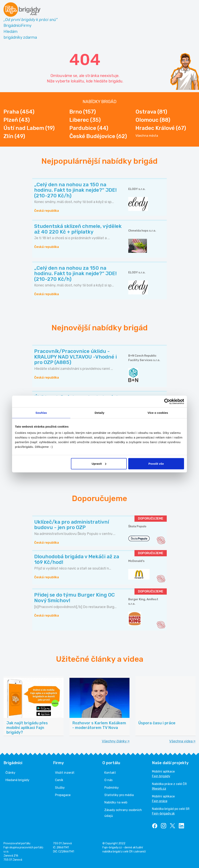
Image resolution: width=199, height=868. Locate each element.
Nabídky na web (116, 802)
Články (10, 773)
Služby (60, 788)
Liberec (85, 120)
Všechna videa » (182, 741)
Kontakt (110, 773)
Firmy (26, 25)
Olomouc (153, 120)
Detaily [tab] (99, 413)
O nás (108, 780)
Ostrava (151, 112)
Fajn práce (160, 801)
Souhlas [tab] (41, 413)
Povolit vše (156, 463)
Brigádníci (12, 25)
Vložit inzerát (65, 773)
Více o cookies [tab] (158, 413)
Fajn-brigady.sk (163, 813)
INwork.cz (159, 789)
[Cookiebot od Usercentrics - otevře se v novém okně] (167, 402)
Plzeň (17, 120)
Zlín (14, 136)
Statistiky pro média (119, 795)
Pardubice (89, 128)
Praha (19, 112)
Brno (83, 112)
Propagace (63, 795)
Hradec (161, 128)
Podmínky (112, 788)
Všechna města (147, 136)
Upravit (99, 463)
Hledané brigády (17, 780)
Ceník (59, 780)
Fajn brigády (161, 776)
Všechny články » (116, 741)
